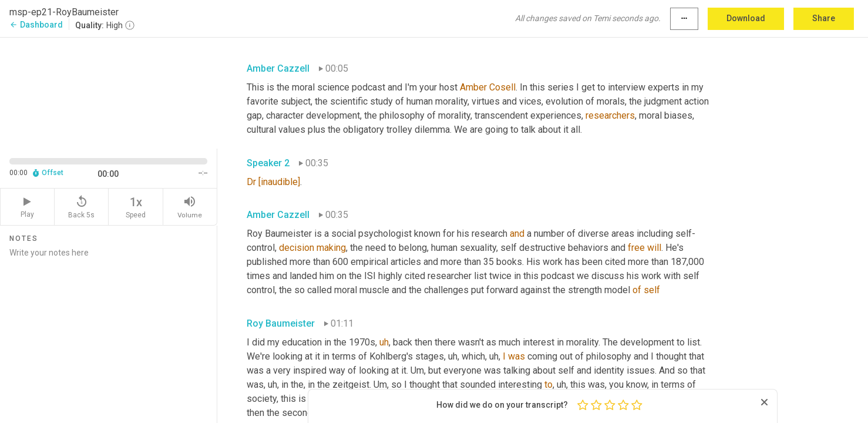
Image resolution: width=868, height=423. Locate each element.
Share (824, 18)
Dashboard (36, 25)
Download (746, 18)
